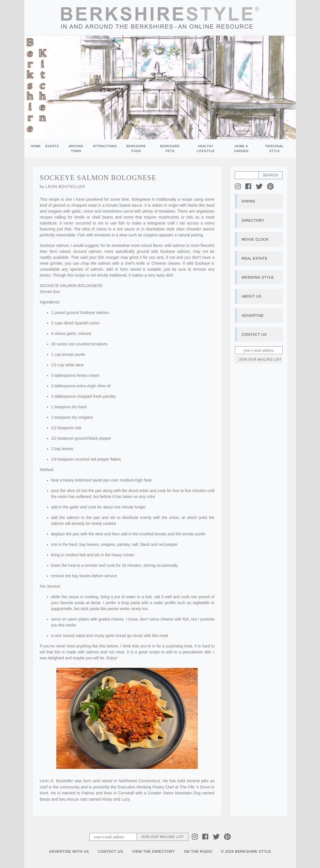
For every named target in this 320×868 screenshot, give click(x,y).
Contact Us (254, 334)
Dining (249, 201)
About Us (252, 296)
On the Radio (198, 851)
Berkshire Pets (170, 148)
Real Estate (255, 258)
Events (52, 146)
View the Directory (154, 851)
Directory (253, 220)
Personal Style (275, 148)
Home (36, 146)
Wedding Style (258, 277)
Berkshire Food (136, 148)
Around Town (76, 148)
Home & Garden (241, 148)
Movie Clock (255, 239)
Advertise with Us (69, 851)
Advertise (253, 316)
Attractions (105, 146)
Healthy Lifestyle (206, 148)
